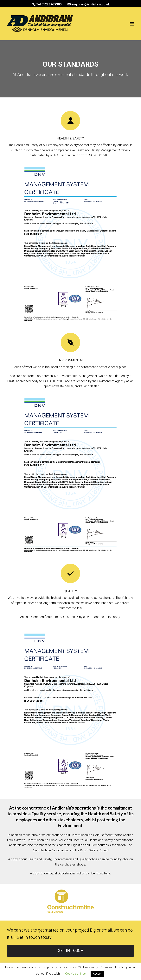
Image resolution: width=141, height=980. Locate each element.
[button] (132, 24)
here (107, 873)
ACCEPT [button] (97, 974)
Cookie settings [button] (75, 974)
